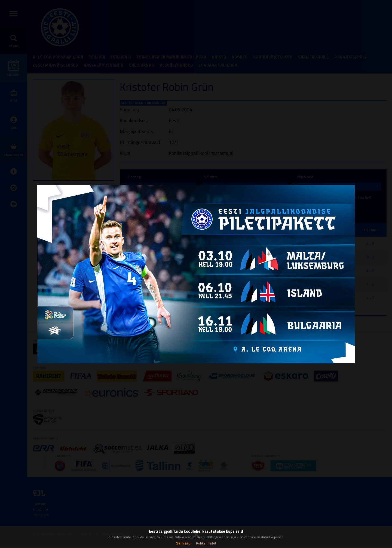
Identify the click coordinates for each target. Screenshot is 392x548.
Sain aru (183, 543)
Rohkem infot (206, 543)
